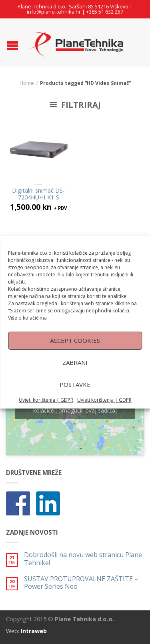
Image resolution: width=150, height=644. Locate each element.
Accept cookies (75, 352)
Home (27, 83)
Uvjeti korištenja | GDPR (46, 412)
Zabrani (75, 374)
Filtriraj (75, 105)
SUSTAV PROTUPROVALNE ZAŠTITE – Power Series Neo (81, 583)
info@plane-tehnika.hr (54, 12)
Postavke (75, 396)
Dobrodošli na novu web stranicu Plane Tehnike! (83, 559)
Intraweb (34, 631)
